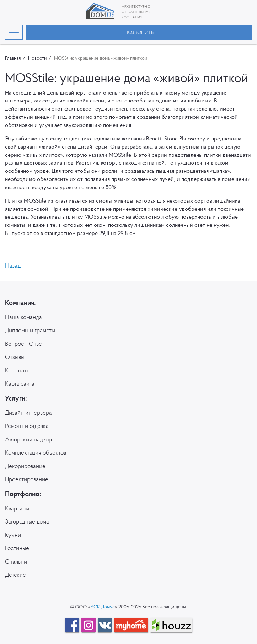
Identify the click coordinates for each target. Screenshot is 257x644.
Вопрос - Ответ (25, 344)
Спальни (16, 562)
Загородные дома (27, 521)
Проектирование (27, 479)
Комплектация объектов (36, 452)
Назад (13, 265)
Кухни (13, 535)
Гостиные (17, 548)
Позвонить (139, 32)
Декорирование (25, 466)
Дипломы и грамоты (30, 330)
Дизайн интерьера (28, 413)
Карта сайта (20, 383)
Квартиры (17, 508)
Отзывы (15, 357)
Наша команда (23, 317)
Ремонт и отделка (27, 426)
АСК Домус (103, 607)
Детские (15, 575)
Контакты (17, 370)
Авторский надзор (28, 439)
